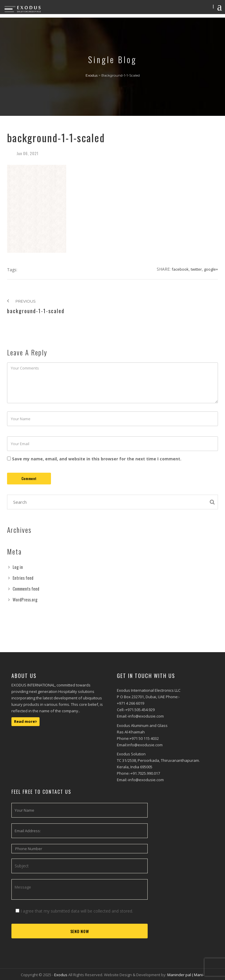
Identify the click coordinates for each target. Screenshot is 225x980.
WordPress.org (25, 599)
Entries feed (23, 578)
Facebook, (181, 269)
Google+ (211, 269)
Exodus (61, 975)
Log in (18, 567)
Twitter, (197, 269)
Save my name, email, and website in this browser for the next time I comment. (97, 459)
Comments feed (26, 589)
